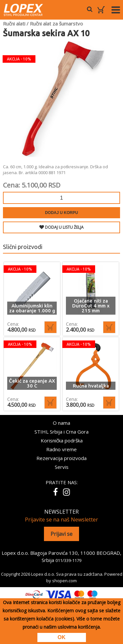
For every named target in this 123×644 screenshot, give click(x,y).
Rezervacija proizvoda (61, 458)
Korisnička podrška (62, 440)
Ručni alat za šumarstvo (56, 24)
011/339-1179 (68, 560)
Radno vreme (61, 449)
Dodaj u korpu (61, 213)
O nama (61, 423)
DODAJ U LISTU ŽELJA (61, 227)
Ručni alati (14, 24)
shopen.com (64, 581)
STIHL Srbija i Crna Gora (61, 432)
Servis (62, 467)
